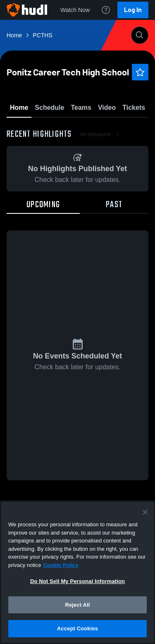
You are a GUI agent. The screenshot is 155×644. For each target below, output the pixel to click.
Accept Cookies (77, 628)
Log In (133, 10)
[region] (77, 572)
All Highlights (101, 182)
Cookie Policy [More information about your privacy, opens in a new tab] (61, 565)
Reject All (77, 605)
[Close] (145, 512)
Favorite (68, 128)
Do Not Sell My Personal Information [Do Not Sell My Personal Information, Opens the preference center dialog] (77, 581)
